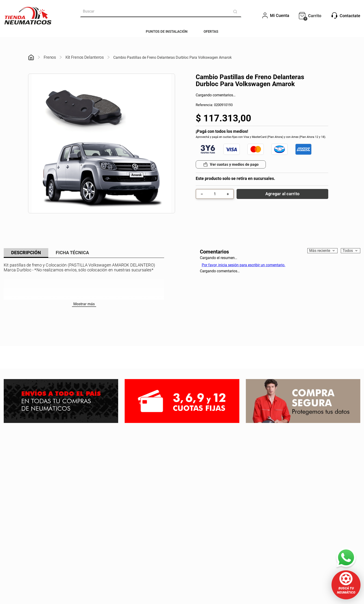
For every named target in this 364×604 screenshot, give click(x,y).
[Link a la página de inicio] (31, 58)
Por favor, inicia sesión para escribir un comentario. (244, 265)
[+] (228, 194)
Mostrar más (84, 304)
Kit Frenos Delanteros (85, 57)
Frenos (50, 57)
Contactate (346, 16)
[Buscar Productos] (236, 11)
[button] (346, 585)
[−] (202, 194)
